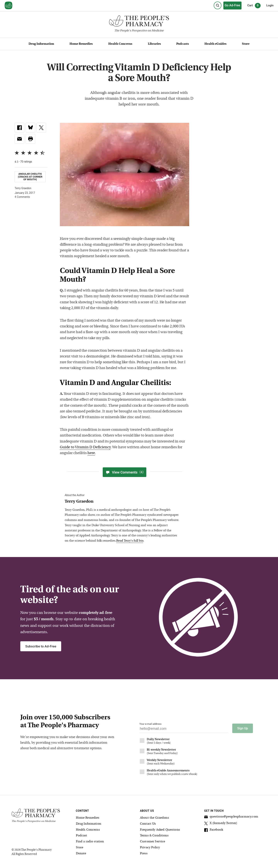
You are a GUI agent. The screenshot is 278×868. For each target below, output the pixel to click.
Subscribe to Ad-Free (41, 646)
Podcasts (183, 44)
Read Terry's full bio (130, 541)
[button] (31, 139)
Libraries (154, 44)
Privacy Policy (150, 848)
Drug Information (41, 44)
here (91, 453)
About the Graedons (154, 818)
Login (270, 5)
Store (246, 44)
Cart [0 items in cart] (254, 6)
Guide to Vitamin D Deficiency (85, 447)
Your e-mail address (150, 724)
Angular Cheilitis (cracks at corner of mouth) (30, 177)
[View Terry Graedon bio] (123, 502)
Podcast (82, 836)
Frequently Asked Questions (160, 830)
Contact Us (148, 824)
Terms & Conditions (154, 836)
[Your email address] (184, 730)
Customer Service (153, 842)
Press (144, 853)
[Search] (218, 5)
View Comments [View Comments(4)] (125, 472)
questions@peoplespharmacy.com (231, 817)
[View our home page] (8, 6)
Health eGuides (215, 44)
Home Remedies (81, 44)
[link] (19, 128)
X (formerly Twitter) (221, 824)
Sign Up (243, 728)
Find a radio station (90, 842)
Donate (81, 853)
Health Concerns (120, 44)
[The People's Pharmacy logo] (139, 22)
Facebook (214, 830)
